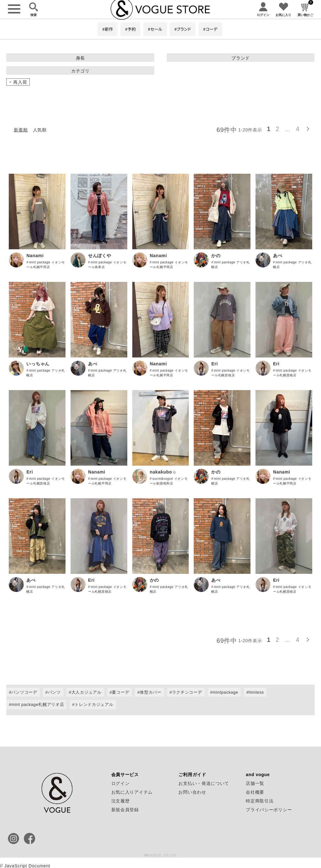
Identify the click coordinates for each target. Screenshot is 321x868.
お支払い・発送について (204, 783)
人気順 (40, 130)
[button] (308, 128)
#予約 (130, 29)
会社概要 (255, 792)
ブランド (241, 58)
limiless (256, 692)
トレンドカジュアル (94, 704)
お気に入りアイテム (132, 792)
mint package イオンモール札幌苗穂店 (230, 373)
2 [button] (277, 129)
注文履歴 (121, 801)
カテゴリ (80, 71)
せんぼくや (100, 256)
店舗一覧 (255, 783)
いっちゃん (38, 364)
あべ (278, 256)
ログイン (121, 783)
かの (216, 256)
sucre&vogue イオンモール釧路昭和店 (169, 481)
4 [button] (298, 129)
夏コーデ (121, 692)
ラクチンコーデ (187, 692)
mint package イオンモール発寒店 (107, 265)
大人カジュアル (87, 692)
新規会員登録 (125, 810)
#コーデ (210, 29)
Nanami (35, 256)
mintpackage (225, 692)
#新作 (108, 29)
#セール (155, 29)
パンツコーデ (24, 692)
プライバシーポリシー (269, 810)
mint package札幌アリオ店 (38, 704)
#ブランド (183, 29)
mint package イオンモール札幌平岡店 (45, 265)
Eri (215, 364)
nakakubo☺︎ (163, 472)
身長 (80, 58)
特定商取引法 (260, 801)
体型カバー (151, 692)
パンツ (54, 692)
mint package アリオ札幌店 (230, 265)
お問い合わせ (192, 792)
